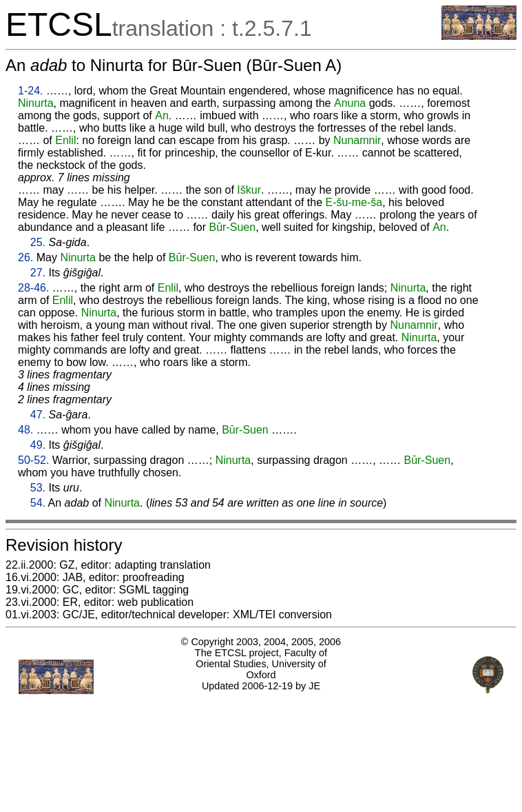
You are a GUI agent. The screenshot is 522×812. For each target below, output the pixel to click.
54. (38, 503)
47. (38, 415)
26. (25, 257)
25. (38, 242)
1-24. (30, 91)
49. (38, 445)
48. (25, 430)
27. (38, 273)
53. (38, 488)
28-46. (33, 288)
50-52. (33, 460)
